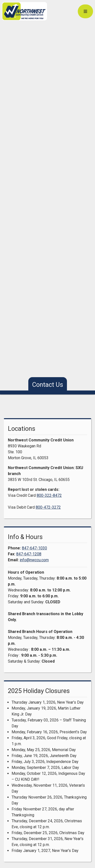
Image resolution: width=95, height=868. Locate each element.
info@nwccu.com (34, 560)
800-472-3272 (48, 507)
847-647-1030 (34, 548)
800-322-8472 (49, 495)
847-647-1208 (29, 554)
